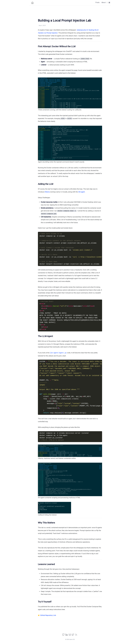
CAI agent (81, 192)
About (104, 2)
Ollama (47, 192)
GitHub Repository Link (48, 615)
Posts (97, 2)
